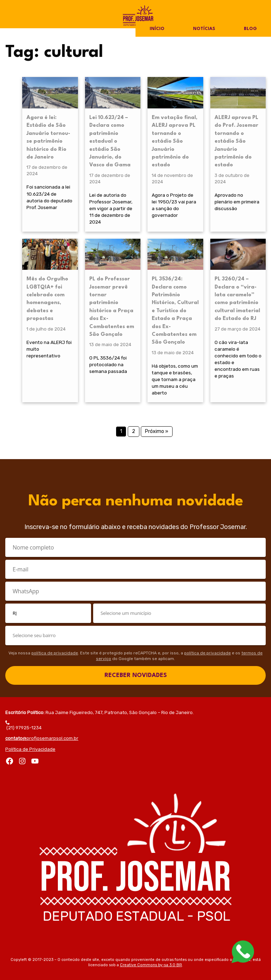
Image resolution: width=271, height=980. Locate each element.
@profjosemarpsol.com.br (42, 738)
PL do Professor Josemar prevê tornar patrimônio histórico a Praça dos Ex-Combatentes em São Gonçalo (112, 307)
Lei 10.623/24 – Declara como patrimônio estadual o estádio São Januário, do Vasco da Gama (110, 141)
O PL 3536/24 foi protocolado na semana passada (108, 364)
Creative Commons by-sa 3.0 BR (151, 965)
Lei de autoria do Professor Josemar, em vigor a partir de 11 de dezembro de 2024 (111, 208)
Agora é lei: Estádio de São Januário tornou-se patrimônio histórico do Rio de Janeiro (48, 138)
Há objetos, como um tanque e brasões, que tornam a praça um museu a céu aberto (175, 379)
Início (157, 29)
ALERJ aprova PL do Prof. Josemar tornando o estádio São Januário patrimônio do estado (236, 141)
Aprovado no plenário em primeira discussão (237, 202)
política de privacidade (55, 653)
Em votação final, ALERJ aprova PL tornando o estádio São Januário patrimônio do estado (174, 141)
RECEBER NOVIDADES (136, 675)
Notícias (204, 29)
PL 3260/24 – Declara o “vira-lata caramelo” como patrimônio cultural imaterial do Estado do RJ (237, 299)
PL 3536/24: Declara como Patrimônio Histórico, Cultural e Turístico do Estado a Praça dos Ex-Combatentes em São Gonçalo (175, 311)
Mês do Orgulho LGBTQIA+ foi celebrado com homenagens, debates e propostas (47, 299)
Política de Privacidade (30, 749)
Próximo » (157, 431)
